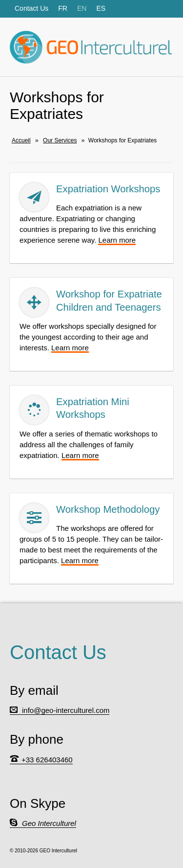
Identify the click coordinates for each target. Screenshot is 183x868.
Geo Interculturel (49, 823)
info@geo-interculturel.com (66, 710)
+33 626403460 (47, 760)
